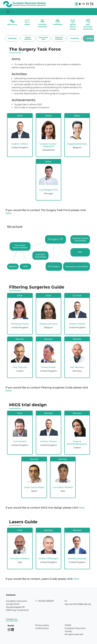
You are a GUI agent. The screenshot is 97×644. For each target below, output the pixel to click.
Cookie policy (42, 628)
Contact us (11, 619)
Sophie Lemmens (48, 324)
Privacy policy (42, 625)
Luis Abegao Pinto (48, 190)
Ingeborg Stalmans (77, 144)
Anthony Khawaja (77, 559)
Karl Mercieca (77, 367)
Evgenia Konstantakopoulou (77, 443)
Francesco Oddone (20, 559)
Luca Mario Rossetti (63, 487)
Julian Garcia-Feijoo (34, 487)
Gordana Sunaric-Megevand (48, 145)
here (8, 213)
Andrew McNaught (49, 559)
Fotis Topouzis (20, 367)
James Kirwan (48, 367)
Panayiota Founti (20, 324)
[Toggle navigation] (8, 12)
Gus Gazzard (20, 441)
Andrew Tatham (20, 144)
